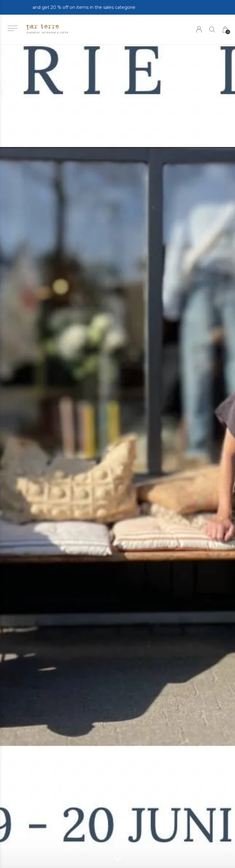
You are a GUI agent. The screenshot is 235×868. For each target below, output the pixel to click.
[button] (12, 28)
